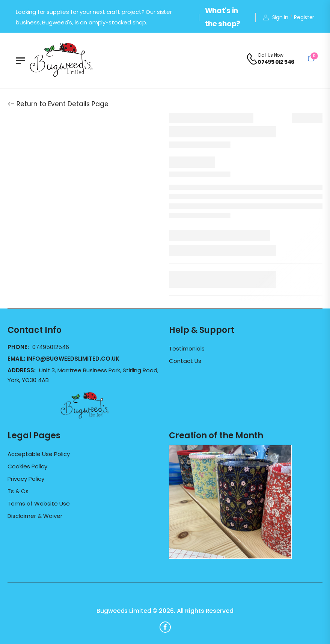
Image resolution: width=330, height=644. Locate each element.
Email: (63, 359)
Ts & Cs (18, 491)
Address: (22, 370)
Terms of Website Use (39, 504)
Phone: (19, 347)
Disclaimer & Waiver (35, 516)
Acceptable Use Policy (39, 454)
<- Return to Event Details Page (58, 104)
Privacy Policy (26, 479)
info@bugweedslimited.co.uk (73, 359)
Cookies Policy (27, 466)
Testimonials (187, 349)
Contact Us (185, 361)
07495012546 (51, 347)
